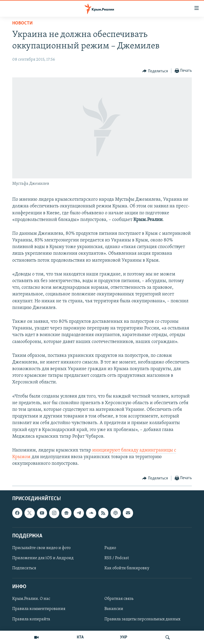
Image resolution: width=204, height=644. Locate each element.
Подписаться (24, 568)
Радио (110, 548)
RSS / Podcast (117, 558)
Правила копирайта (31, 619)
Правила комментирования (39, 609)
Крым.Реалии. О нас (31, 599)
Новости (22, 23)
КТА (80, 637)
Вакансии (114, 609)
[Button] (155, 71)
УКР (124, 637)
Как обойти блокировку (127, 568)
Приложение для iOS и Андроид (43, 558)
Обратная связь (119, 599)
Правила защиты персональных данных (142, 619)
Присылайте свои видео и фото (41, 548)
